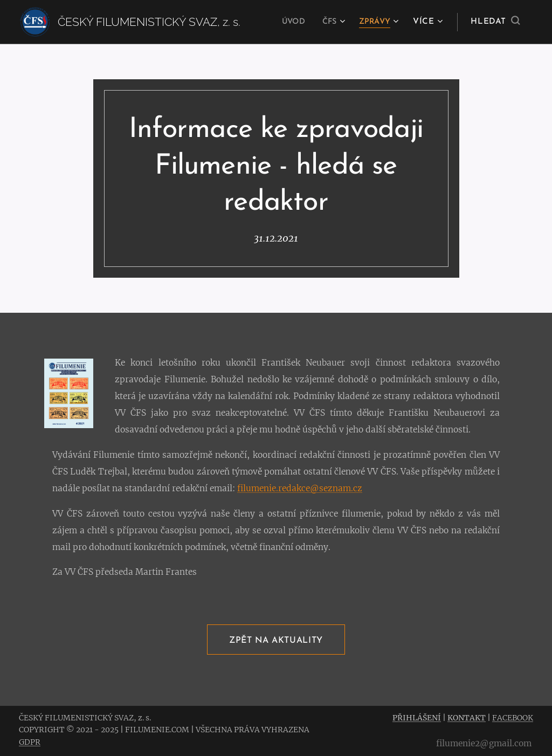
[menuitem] (288, 22)
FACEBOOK (513, 718)
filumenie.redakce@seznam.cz (300, 488)
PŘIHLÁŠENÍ (417, 718)
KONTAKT (467, 718)
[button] (495, 22)
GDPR (30, 742)
